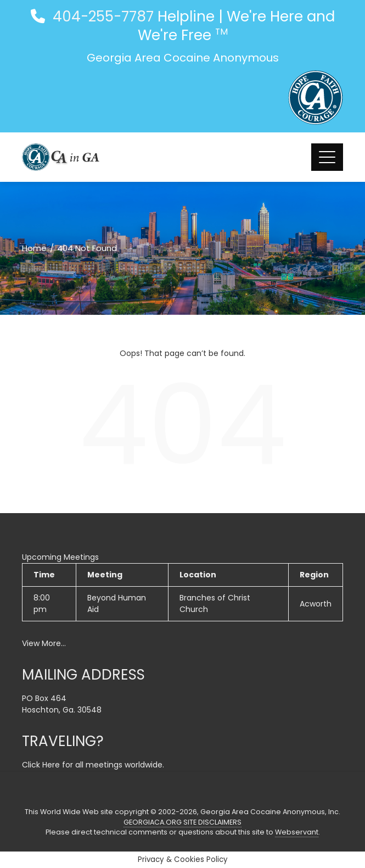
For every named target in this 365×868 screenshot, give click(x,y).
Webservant (297, 832)
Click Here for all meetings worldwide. (93, 765)
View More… (44, 643)
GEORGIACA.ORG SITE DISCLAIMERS (182, 822)
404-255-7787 (101, 16)
